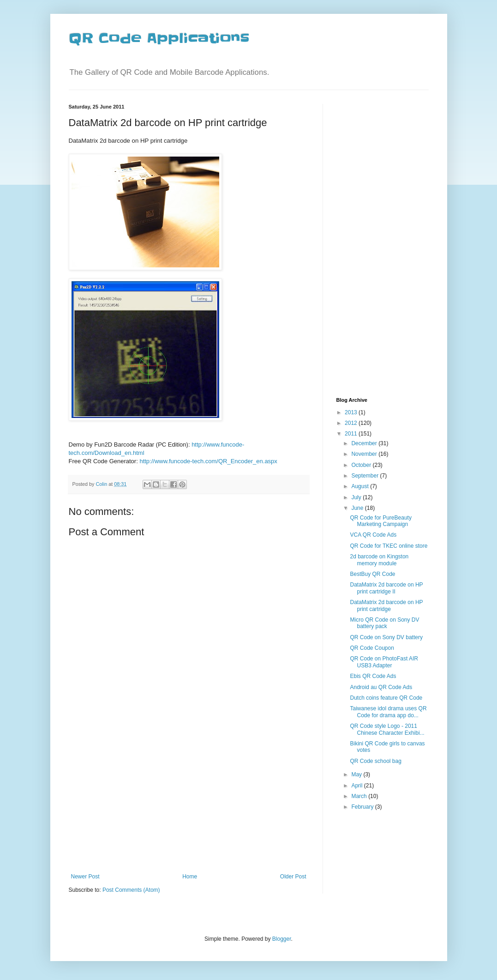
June (358, 508)
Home (190, 877)
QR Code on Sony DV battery (386, 637)
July (357, 497)
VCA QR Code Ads (373, 535)
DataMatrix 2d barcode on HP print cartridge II (386, 588)
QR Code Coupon (372, 648)
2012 (352, 423)
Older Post (293, 877)
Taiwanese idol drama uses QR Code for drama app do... (388, 712)
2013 (352, 412)
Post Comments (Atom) (131, 890)
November (365, 454)
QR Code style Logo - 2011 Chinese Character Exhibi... (387, 729)
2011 (352, 434)
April (357, 786)
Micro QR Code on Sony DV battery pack (384, 623)
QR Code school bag (375, 761)
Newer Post (85, 877)
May (357, 774)
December (365, 443)
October (362, 465)
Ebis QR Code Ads (373, 676)
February (363, 807)
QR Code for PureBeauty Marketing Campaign (380, 521)
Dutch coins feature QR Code (386, 698)
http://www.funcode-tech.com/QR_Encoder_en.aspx (208, 461)
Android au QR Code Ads (381, 687)
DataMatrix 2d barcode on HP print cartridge (386, 605)
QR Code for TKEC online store (389, 546)
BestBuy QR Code (372, 574)
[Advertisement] (189, 804)
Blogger (282, 939)
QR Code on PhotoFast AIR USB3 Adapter (384, 662)
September (365, 476)
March (360, 796)
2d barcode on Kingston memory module (379, 560)
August (361, 486)
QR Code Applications (159, 38)
